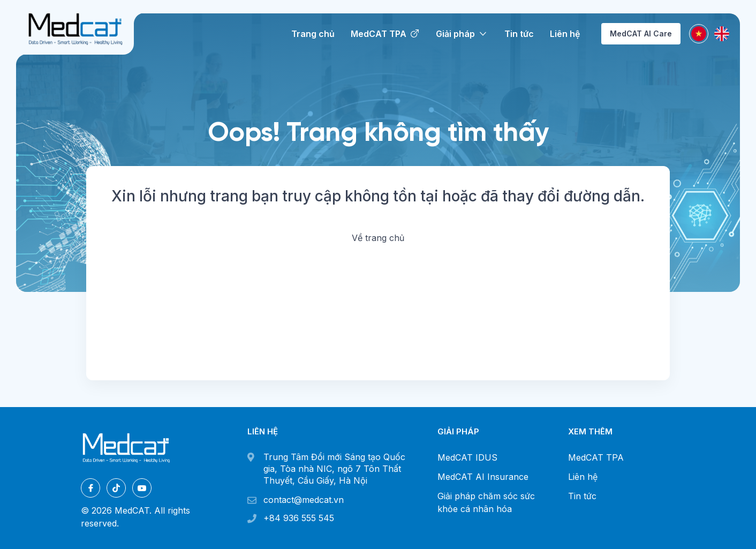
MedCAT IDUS (467, 457)
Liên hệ (583, 477)
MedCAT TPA (596, 457)
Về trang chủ (378, 238)
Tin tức (582, 496)
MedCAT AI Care (641, 33)
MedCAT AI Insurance (483, 477)
